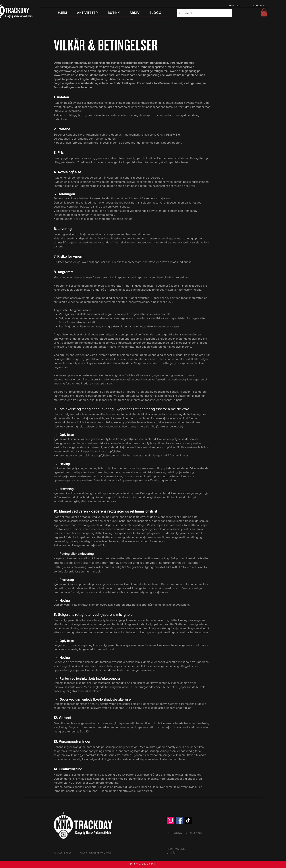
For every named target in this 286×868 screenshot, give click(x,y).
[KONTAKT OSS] (233, 6)
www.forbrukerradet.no (104, 783)
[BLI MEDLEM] (259, 6)
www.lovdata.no (64, 75)
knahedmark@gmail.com (139, 135)
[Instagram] (170, 820)
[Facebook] (179, 820)
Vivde (107, 853)
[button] (264, 12)
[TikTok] (188, 820)
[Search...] (204, 13)
